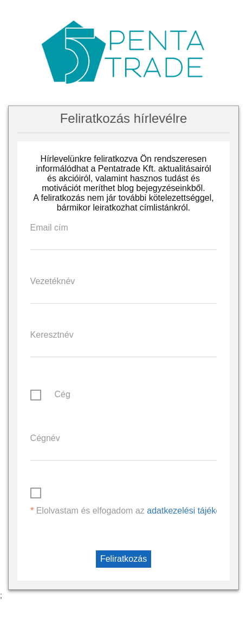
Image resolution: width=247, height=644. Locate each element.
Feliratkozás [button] (123, 559)
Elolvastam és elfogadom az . (137, 511)
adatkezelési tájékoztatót (194, 511)
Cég (62, 394)
